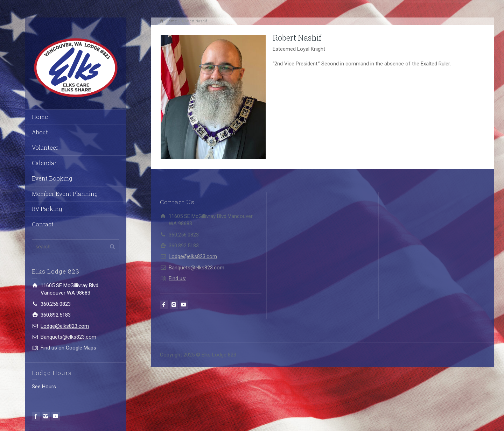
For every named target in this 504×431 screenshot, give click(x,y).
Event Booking (52, 178)
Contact (43, 224)
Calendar (44, 163)
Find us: (177, 278)
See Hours (44, 387)
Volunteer (45, 147)
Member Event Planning (65, 194)
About (40, 132)
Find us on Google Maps (68, 348)
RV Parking (47, 209)
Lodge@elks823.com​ (65, 326)
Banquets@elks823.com (68, 337)
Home (40, 117)
